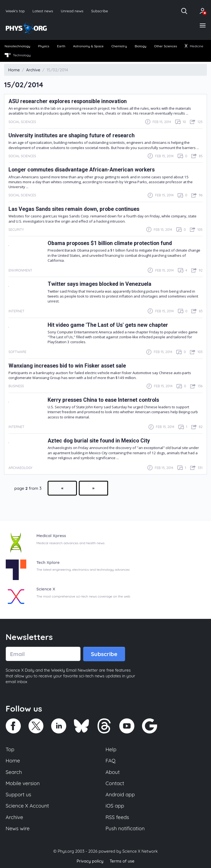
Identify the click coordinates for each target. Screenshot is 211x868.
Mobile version (23, 783)
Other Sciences (166, 46)
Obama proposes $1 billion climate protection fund (110, 243)
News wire (18, 828)
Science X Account (27, 806)
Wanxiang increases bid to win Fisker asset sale (67, 366)
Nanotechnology (18, 46)
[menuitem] (17, 46)
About (113, 772)
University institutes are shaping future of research (72, 136)
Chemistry (119, 46)
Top (10, 749)
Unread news (72, 11)
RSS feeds (117, 817)
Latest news (43, 11)
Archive (15, 817)
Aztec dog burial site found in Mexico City (99, 441)
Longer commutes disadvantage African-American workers (82, 170)
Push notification (125, 828)
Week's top (15, 11)
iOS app (115, 806)
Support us (18, 794)
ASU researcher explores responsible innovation (68, 101)
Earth (61, 46)
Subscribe (100, 11)
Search (14, 772)
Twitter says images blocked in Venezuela (99, 284)
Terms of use (122, 861)
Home (13, 761)
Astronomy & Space (88, 46)
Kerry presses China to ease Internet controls (103, 400)
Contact (115, 783)
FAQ (111, 761)
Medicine (194, 46)
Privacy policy (90, 861)
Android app (120, 794)
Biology (140, 46)
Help (111, 749)
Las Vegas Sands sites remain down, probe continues (74, 209)
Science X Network (140, 851)
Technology (18, 55)
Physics (44, 46)
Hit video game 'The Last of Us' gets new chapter (108, 325)
